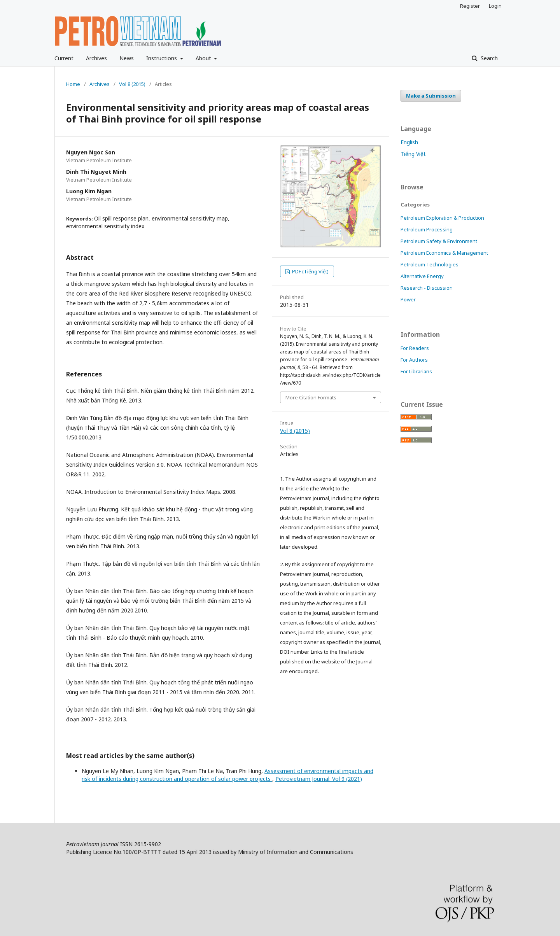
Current (64, 58)
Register (470, 6)
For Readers (415, 348)
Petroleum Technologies (430, 264)
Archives (96, 58)
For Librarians (416, 371)
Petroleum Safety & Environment (439, 241)
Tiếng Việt (413, 154)
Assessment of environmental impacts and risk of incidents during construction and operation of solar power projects (227, 775)
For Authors (414, 360)
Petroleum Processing (427, 229)
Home (73, 84)
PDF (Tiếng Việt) (310, 271)
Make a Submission (431, 96)
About (204, 58)
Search (488, 58)
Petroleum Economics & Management (444, 253)
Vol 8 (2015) (132, 84)
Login (495, 6)
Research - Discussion (427, 288)
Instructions (162, 58)
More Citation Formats (311, 397)
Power (408, 299)
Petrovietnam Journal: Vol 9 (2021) (319, 779)
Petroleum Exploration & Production (442, 218)
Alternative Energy (422, 276)
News (127, 58)
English (409, 142)
